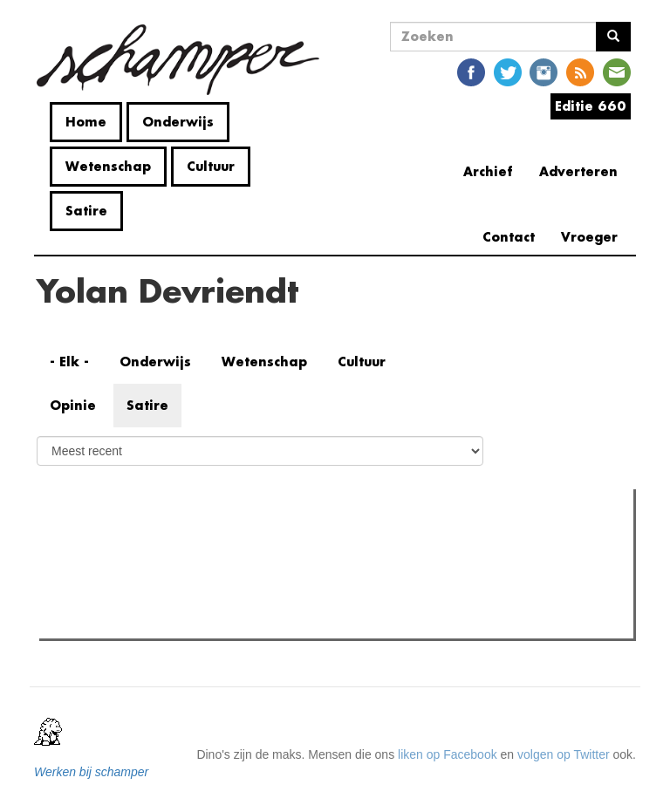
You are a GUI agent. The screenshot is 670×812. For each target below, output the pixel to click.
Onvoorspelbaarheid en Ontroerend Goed (186, 577)
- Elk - (69, 362)
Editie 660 (591, 106)
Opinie (73, 405)
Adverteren (578, 171)
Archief (488, 171)
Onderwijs (178, 122)
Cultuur (211, 166)
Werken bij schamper (91, 772)
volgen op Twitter (564, 754)
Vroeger (589, 237)
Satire (86, 211)
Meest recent (196, 541)
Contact (509, 237)
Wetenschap (108, 166)
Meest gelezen (95, 542)
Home (86, 122)
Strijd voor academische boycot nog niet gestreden (210, 620)
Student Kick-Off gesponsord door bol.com (188, 598)
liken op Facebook (448, 754)
